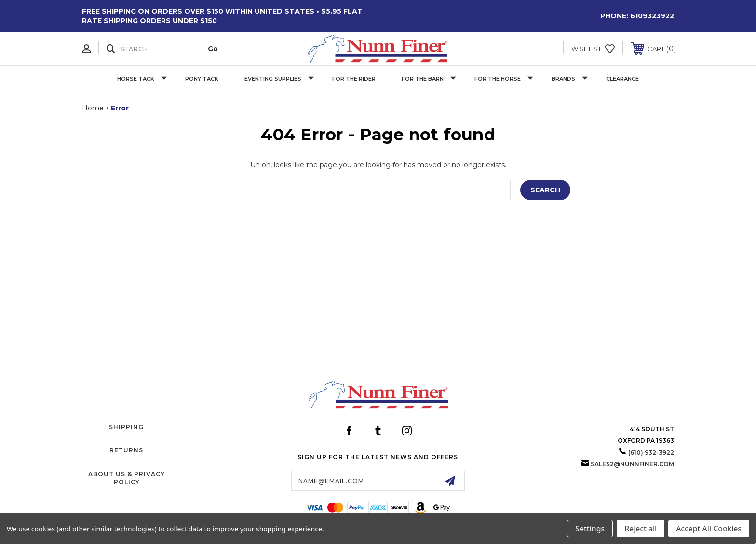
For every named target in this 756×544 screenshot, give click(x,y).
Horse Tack (142, 79)
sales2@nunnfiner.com (632, 464)
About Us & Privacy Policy (127, 478)
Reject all (641, 529)
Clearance (622, 79)
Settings (590, 529)
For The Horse (504, 79)
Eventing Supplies (279, 79)
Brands (570, 79)
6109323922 (652, 16)
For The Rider (354, 79)
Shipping (126, 427)
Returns (126, 450)
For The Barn (429, 79)
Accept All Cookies (709, 529)
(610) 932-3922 (651, 453)
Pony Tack (202, 79)
